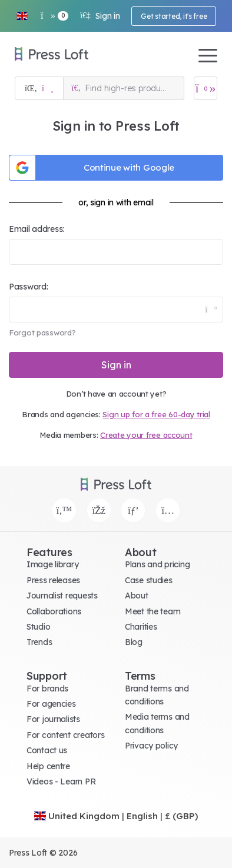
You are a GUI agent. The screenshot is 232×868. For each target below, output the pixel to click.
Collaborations (54, 611)
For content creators (65, 735)
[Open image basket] (206, 88)
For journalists (53, 719)
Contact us (47, 750)
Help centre (48, 766)
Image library (52, 564)
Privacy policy (151, 746)
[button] (22, 16)
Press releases (53, 580)
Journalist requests (62, 596)
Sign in (100, 16)
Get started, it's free (174, 16)
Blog (134, 642)
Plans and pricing (157, 564)
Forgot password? (42, 332)
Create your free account (146, 435)
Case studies (149, 580)
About (137, 596)
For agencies (51, 704)
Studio (38, 627)
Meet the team (153, 611)
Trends (39, 642)
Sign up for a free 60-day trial (156, 414)
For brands (47, 689)
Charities (141, 627)
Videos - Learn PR (61, 781)
